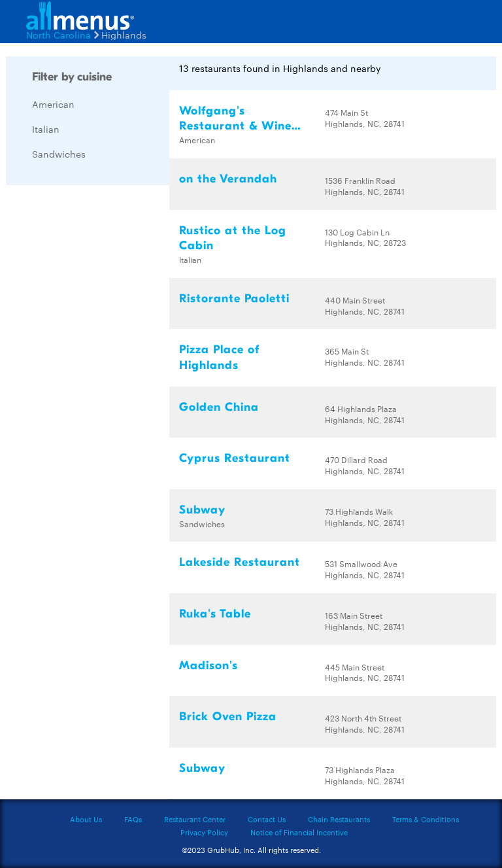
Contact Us (267, 819)
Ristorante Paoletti (234, 299)
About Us (86, 819)
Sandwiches (59, 154)
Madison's (209, 666)
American (53, 104)
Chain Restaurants (339, 819)
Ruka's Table (215, 614)
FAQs (133, 819)
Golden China (219, 407)
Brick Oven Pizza (228, 717)
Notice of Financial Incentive (299, 832)
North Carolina (59, 35)
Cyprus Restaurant (235, 458)
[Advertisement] (104, 391)
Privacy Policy (204, 832)
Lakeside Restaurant (240, 562)
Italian (46, 129)
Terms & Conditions (426, 819)
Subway (202, 510)
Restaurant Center (195, 819)
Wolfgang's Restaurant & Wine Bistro (235, 126)
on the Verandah (228, 179)
